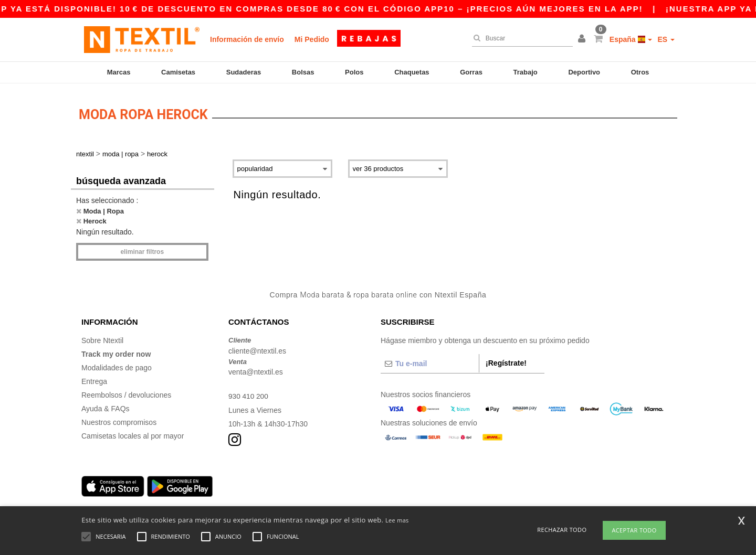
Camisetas (178, 72)
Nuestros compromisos (119, 419)
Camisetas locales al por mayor (133, 433)
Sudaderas (244, 72)
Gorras (471, 72)
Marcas (119, 72)
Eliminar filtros (142, 249)
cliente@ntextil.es (257, 348)
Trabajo (526, 72)
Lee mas (397, 520)
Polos (354, 72)
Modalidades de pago (117, 365)
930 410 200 (249, 393)
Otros (640, 72)
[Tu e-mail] (430, 360)
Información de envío (247, 39)
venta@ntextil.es (256, 369)
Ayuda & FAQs (106, 405)
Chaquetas (412, 72)
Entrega (94, 378)
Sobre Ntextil (102, 337)
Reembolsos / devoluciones (126, 392)
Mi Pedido (312, 39)
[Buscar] (520, 38)
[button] (583, 39)
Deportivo (584, 72)
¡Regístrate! (506, 360)
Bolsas (303, 72)
